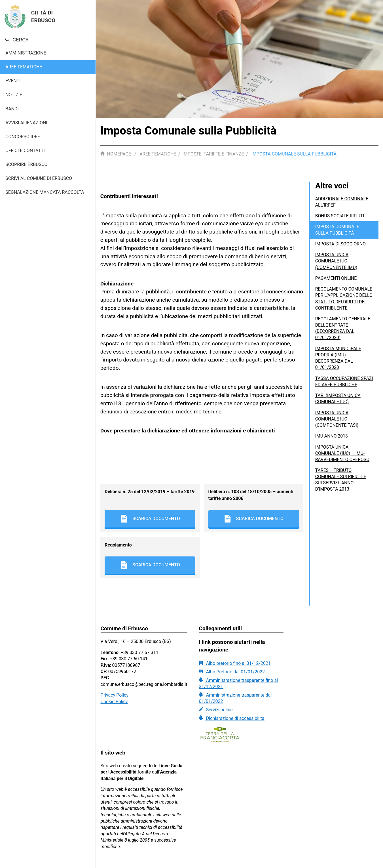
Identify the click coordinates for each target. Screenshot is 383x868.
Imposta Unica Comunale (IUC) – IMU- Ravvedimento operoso (343, 459)
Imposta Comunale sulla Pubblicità (338, 229)
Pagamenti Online (336, 278)
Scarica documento (150, 519)
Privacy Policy (115, 695)
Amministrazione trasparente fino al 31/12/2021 (238, 683)
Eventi (13, 81)
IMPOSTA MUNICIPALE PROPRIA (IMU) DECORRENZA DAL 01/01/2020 (338, 364)
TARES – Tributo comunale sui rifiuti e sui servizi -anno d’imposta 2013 (341, 485)
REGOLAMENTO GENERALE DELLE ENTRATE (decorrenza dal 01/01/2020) (343, 334)
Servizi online (216, 710)
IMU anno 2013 (332, 442)
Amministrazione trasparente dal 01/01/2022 (235, 698)
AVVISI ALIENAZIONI (26, 123)
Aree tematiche (24, 67)
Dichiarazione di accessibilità (231, 718)
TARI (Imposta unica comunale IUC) (338, 404)
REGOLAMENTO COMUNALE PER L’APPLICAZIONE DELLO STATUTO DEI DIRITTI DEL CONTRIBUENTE (341, 301)
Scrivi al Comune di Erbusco (39, 178)
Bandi (12, 109)
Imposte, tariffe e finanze (213, 154)
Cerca (17, 40)
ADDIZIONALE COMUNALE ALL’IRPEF (342, 202)
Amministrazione (26, 53)
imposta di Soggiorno (341, 243)
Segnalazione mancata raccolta (45, 192)
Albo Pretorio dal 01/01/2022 (232, 672)
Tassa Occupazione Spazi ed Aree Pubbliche (343, 387)
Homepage (116, 154)
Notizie (14, 95)
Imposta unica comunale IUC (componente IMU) (337, 260)
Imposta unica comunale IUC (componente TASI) (337, 424)
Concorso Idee (23, 137)
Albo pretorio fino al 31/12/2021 (235, 663)
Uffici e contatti (25, 151)
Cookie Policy (114, 702)
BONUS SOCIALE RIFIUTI (340, 216)
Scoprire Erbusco (26, 164)
